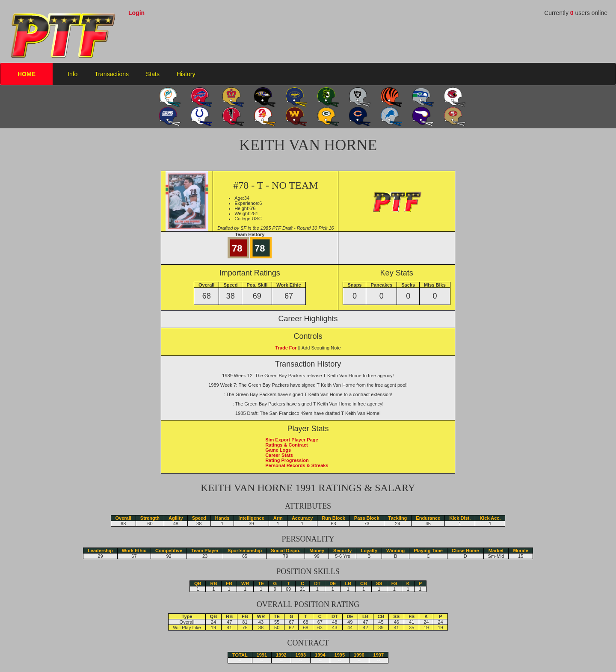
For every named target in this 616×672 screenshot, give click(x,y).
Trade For (286, 348)
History (186, 74)
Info (73, 74)
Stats (153, 74)
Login (136, 13)
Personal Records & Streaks (297, 465)
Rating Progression (287, 460)
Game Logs (278, 450)
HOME (27, 74)
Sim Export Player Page (292, 440)
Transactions (112, 74)
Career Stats (279, 455)
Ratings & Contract (287, 445)
